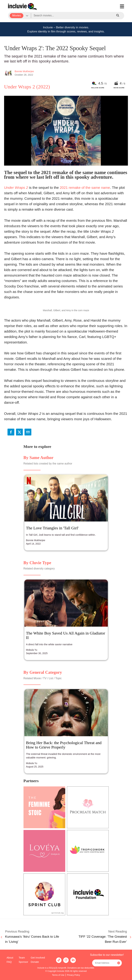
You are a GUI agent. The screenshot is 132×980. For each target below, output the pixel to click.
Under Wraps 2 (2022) (27, 87)
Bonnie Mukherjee (24, 71)
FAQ (9, 962)
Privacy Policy (73, 975)
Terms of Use (58, 975)
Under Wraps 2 (16, 188)
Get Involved (38, 958)
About (10, 958)
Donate (35, 962)
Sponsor (23, 962)
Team (22, 958)
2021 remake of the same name (85, 188)
